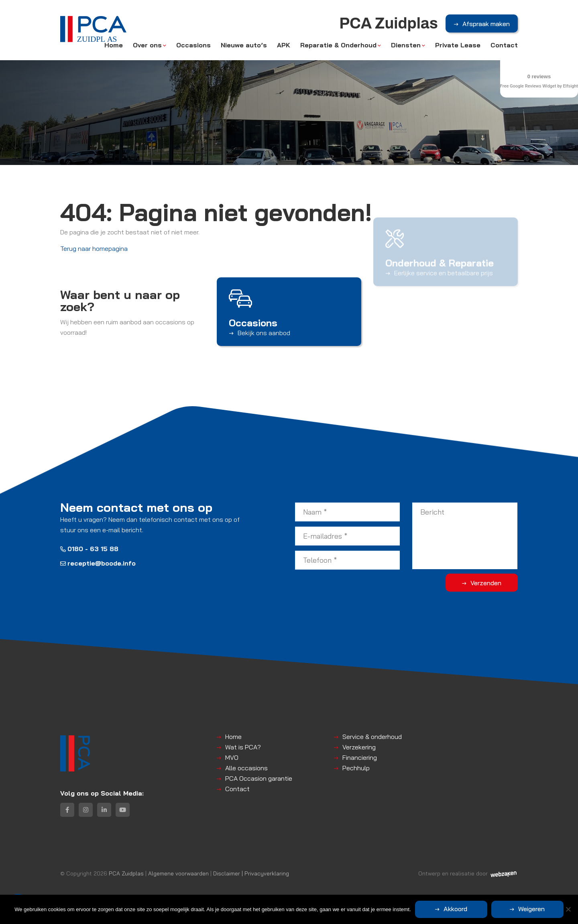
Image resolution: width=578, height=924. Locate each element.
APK (284, 45)
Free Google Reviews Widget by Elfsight (539, 86)
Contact (504, 45)
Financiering (360, 757)
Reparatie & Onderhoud (338, 45)
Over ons (147, 45)
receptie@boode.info (98, 563)
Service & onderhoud (372, 737)
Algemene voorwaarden (178, 873)
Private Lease (458, 45)
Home (114, 45)
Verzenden (486, 583)
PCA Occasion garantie (259, 778)
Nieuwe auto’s (244, 45)
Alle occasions (246, 768)
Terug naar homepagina (94, 248)
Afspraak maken (486, 24)
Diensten (406, 45)
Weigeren (531, 909)
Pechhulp (356, 768)
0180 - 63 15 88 (89, 549)
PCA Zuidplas (126, 873)
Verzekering (359, 747)
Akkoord (455, 909)
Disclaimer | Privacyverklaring (251, 873)
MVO (232, 757)
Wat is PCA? (243, 747)
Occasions (193, 45)
